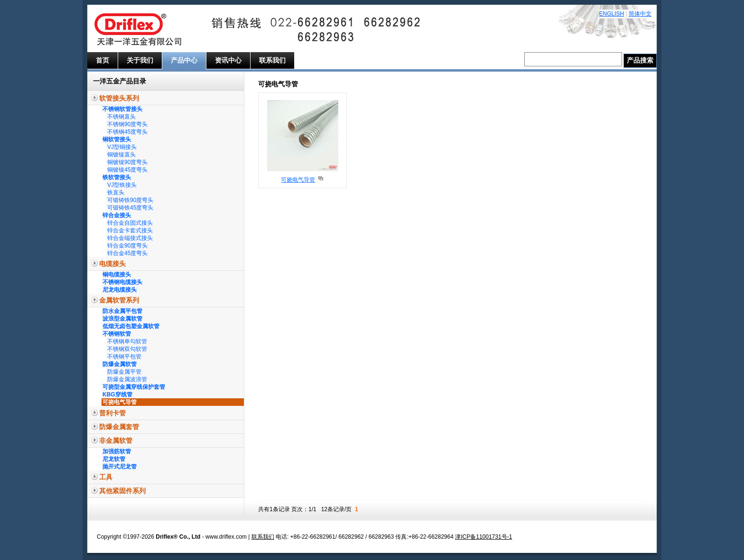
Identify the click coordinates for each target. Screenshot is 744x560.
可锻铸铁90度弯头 (130, 200)
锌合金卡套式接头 (130, 230)
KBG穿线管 (117, 395)
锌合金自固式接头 (130, 223)
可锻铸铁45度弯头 (130, 208)
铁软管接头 (117, 177)
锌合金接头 (117, 215)
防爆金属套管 (119, 427)
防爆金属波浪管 (127, 379)
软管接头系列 (119, 98)
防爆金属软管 (120, 364)
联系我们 (272, 60)
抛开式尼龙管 (120, 467)
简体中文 (640, 14)
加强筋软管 (117, 451)
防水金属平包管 (122, 311)
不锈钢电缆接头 (122, 282)
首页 (102, 60)
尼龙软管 (114, 459)
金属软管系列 (119, 300)
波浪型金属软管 (122, 319)
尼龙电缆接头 (120, 290)
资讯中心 (228, 60)
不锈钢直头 (121, 117)
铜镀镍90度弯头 (127, 162)
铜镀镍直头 (121, 155)
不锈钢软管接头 (122, 109)
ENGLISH (612, 14)
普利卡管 (112, 413)
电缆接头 (112, 264)
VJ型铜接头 (122, 147)
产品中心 (184, 60)
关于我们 (140, 60)
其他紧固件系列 (122, 491)
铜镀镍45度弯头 (127, 170)
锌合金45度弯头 (127, 253)
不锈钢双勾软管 (127, 349)
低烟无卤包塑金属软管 (131, 326)
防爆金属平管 (124, 372)
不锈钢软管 (117, 334)
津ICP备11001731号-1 (484, 537)
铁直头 (116, 193)
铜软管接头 (117, 139)
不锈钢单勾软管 (127, 341)
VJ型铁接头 (122, 185)
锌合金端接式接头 (130, 238)
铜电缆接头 (117, 275)
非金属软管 (116, 441)
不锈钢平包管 (124, 357)
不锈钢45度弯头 (127, 132)
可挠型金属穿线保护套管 (134, 387)
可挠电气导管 (120, 402)
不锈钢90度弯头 (127, 124)
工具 (106, 477)
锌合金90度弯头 (127, 246)
